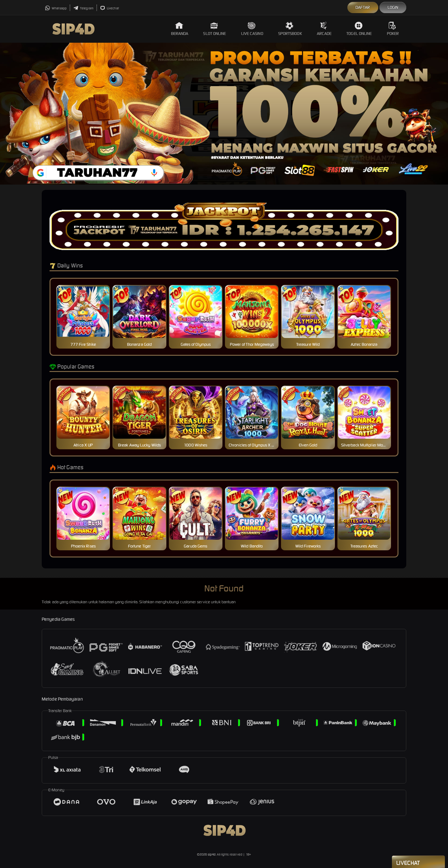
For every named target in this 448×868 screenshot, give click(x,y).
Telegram (83, 8)
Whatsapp (56, 8)
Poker (393, 29)
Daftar (363, 7)
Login (393, 7)
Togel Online (359, 29)
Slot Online (214, 29)
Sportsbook (290, 29)
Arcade (324, 29)
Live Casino (252, 29)
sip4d (212, 854)
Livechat (110, 8)
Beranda (180, 29)
